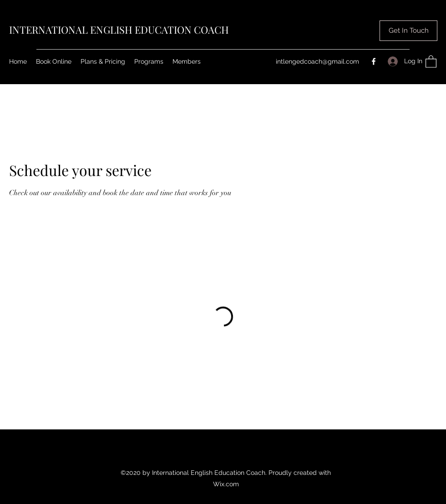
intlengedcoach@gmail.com (317, 61)
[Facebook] (374, 61)
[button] (408, 31)
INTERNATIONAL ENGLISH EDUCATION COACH (119, 30)
